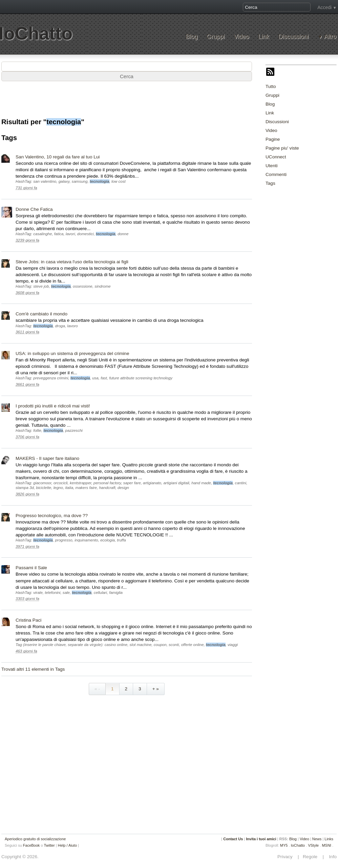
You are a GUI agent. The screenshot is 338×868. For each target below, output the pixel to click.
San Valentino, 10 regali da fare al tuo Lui (58, 157)
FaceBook (31, 845)
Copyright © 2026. (20, 857)
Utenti (272, 166)
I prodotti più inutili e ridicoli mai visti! (53, 406)
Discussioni (293, 37)
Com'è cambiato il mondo (41, 314)
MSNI (326, 845)
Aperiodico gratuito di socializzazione (35, 839)
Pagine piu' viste (282, 148)
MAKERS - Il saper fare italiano (47, 458)
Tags (270, 183)
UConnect (276, 157)
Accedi (324, 7)
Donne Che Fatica (34, 209)
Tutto (271, 86)
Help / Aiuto (67, 845)
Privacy (287, 857)
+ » (156, 689)
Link (263, 37)
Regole (311, 857)
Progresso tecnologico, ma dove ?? (52, 516)
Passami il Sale (31, 568)
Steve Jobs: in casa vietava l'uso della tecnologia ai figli (72, 262)
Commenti (276, 174)
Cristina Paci (28, 620)
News (317, 839)
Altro (330, 37)
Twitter (49, 845)
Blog (192, 37)
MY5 (284, 845)
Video (241, 37)
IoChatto (298, 845)
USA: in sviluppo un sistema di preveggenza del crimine (72, 353)
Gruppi (216, 37)
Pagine (273, 139)
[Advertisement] (127, 103)
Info (331, 857)
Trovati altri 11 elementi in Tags (33, 669)
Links (329, 839)
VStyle (313, 845)
